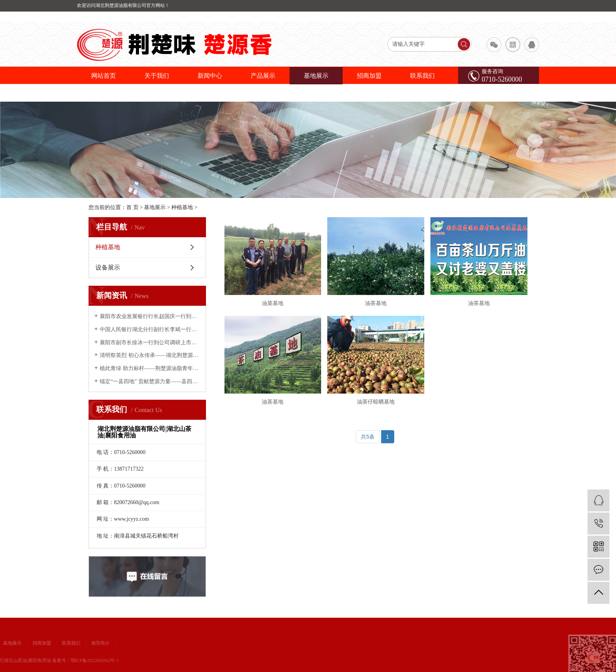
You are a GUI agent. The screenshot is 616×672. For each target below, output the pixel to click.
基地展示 (316, 76)
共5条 (368, 437)
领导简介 (26, 643)
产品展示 (263, 76)
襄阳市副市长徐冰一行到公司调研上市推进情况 (150, 343)
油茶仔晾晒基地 (376, 402)
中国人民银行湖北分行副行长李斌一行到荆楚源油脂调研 (150, 329)
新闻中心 (210, 76)
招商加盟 (369, 76)
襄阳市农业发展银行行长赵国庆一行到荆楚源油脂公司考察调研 (150, 316)
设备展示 (108, 267)
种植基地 (182, 207)
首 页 (132, 207)
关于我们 (157, 76)
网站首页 (104, 76)
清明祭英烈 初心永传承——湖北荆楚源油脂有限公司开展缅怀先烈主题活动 (150, 355)
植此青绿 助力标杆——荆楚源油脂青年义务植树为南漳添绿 (150, 368)
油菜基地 (273, 303)
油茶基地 (376, 303)
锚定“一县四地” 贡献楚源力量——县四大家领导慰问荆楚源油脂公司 (150, 381)
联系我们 (422, 76)
